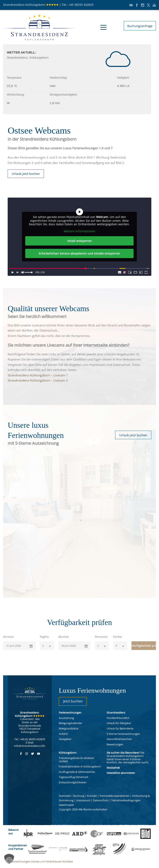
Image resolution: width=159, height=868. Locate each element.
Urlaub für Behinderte (120, 728)
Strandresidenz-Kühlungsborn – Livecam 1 (38, 375)
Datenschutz (101, 800)
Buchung (79, 796)
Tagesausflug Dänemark (74, 777)
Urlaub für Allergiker (119, 723)
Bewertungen (115, 744)
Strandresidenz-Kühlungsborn (31, 5)
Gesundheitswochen (119, 739)
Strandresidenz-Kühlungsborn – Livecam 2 (38, 380)
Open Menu (103, 27)
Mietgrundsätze (69, 728)
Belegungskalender (70, 723)
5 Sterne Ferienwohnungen (123, 734)
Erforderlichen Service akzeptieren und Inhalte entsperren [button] (80, 253)
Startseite (65, 796)
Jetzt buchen (73, 701)
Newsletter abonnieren (121, 773)
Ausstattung (66, 718)
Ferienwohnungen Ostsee (23, 861)
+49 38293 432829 (81, 5)
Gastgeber (65, 739)
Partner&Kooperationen (114, 796)
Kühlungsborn (68, 753)
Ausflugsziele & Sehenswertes (77, 772)
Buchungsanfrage (140, 26)
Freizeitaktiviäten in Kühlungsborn (80, 766)
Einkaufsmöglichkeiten (73, 782)
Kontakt (92, 796)
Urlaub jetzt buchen (26, 174)
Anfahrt (63, 734)
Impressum (83, 800)
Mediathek (113, 768)
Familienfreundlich (118, 718)
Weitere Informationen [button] (79, 231)
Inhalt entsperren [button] (79, 241)
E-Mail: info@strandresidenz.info (30, 744)
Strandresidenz (116, 713)
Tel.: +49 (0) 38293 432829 (30, 739)
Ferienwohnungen (70, 713)
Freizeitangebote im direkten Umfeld (76, 760)
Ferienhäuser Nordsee (59, 861)
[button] (9, 859)
